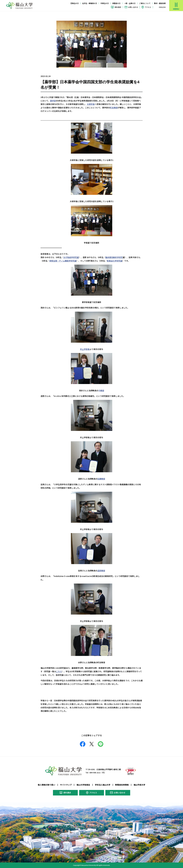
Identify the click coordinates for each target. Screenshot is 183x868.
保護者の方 (116, 3)
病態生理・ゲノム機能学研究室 (63, 261)
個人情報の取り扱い (46, 785)
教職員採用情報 (122, 785)
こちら (59, 671)
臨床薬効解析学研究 (114, 257)
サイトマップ (66, 785)
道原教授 (101, 571)
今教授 (101, 390)
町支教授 (114, 108)
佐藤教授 (101, 479)
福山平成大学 (139, 785)
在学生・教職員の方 (90, 3)
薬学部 (53, 101)
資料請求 (118, 7)
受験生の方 (75, 3)
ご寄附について (145, 3)
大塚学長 (91, 104)
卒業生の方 (105, 3)
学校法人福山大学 (103, 785)
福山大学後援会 (83, 785)
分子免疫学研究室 (71, 257)
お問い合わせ (133, 7)
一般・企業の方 (130, 3)
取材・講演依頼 (160, 3)
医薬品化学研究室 (115, 261)
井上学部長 (85, 349)
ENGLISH (162, 7)
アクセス (148, 7)
